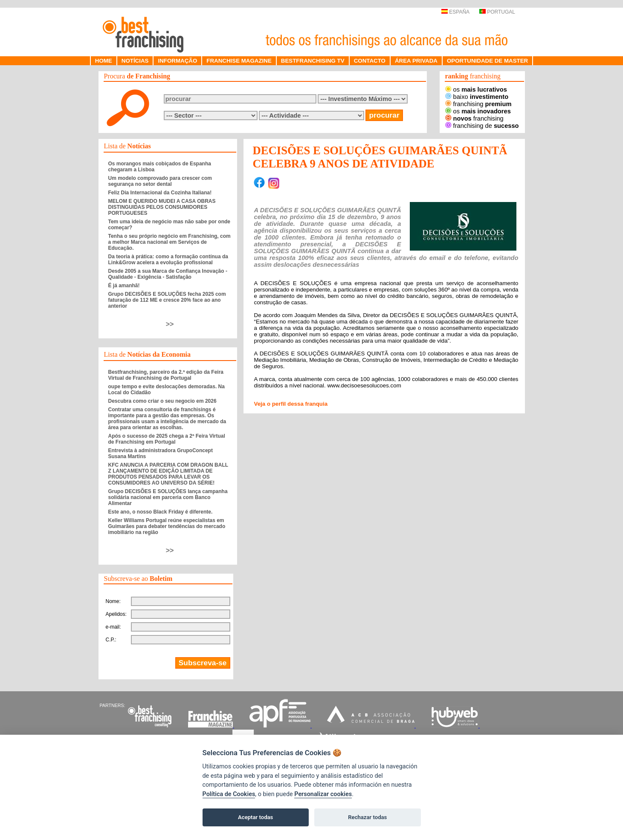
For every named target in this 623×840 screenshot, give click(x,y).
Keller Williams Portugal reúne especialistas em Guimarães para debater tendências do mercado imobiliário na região (167, 526)
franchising (478, 104)
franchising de (482, 126)
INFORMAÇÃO (177, 61)
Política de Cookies (229, 794)
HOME (104, 61)
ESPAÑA (455, 12)
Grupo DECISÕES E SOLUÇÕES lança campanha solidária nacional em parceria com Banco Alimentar (168, 497)
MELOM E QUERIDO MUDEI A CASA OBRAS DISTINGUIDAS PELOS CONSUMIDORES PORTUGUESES (162, 207)
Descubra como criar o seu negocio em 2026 (162, 401)
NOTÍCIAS (135, 61)
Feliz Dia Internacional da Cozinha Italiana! (160, 193)
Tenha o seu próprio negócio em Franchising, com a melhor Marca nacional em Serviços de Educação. (170, 242)
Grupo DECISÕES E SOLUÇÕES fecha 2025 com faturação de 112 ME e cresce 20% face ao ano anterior (167, 300)
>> (170, 324)
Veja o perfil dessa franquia (291, 404)
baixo (477, 97)
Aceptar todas (255, 817)
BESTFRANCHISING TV (313, 61)
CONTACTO (370, 61)
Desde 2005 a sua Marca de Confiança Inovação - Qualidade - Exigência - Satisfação (168, 274)
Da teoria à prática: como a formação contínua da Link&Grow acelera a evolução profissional (168, 260)
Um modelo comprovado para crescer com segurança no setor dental (160, 181)
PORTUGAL (497, 12)
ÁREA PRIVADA (416, 61)
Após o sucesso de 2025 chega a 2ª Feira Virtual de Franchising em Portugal (167, 439)
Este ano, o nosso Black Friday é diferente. (161, 512)
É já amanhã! (124, 286)
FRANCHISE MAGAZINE (239, 61)
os (476, 89)
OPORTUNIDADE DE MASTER (487, 61)
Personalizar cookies (323, 794)
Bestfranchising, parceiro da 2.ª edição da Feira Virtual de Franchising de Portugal (166, 375)
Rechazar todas (367, 817)
